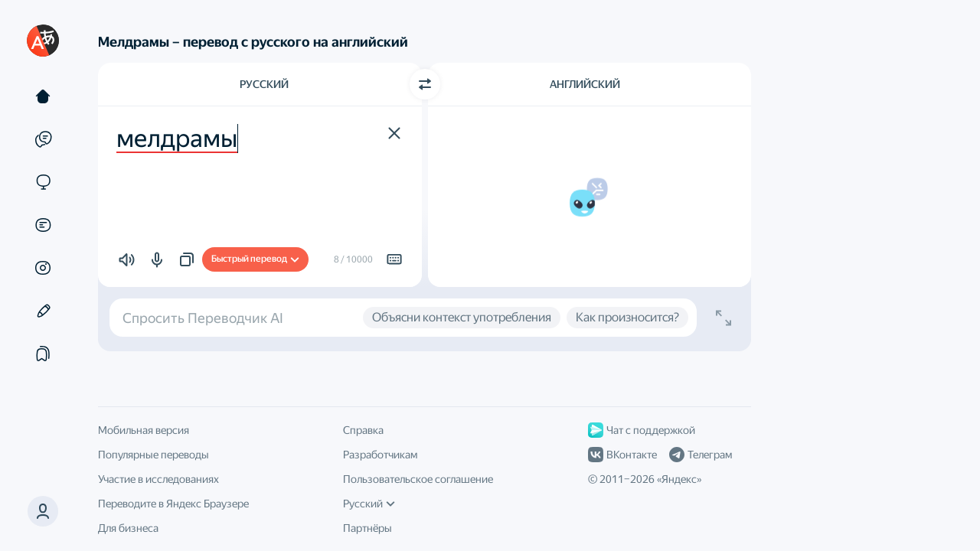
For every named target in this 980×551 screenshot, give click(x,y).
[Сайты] (43, 182)
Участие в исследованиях (158, 479)
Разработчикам (380, 455)
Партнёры (367, 528)
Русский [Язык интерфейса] (369, 504)
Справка (363, 430)
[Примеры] (43, 139)
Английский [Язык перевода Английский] (585, 84)
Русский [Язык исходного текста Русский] (264, 84)
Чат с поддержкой (642, 430)
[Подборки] (43, 354)
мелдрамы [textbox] (177, 139)
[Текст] (43, 96)
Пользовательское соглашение (418, 479)
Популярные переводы (154, 455)
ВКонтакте (622, 455)
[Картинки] (43, 268)
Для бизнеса (128, 528)
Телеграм (701, 455)
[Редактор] (43, 311)
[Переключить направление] (425, 84)
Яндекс (679, 479)
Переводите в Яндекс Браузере (173, 504)
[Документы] (43, 225)
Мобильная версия (144, 430)
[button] (43, 511)
